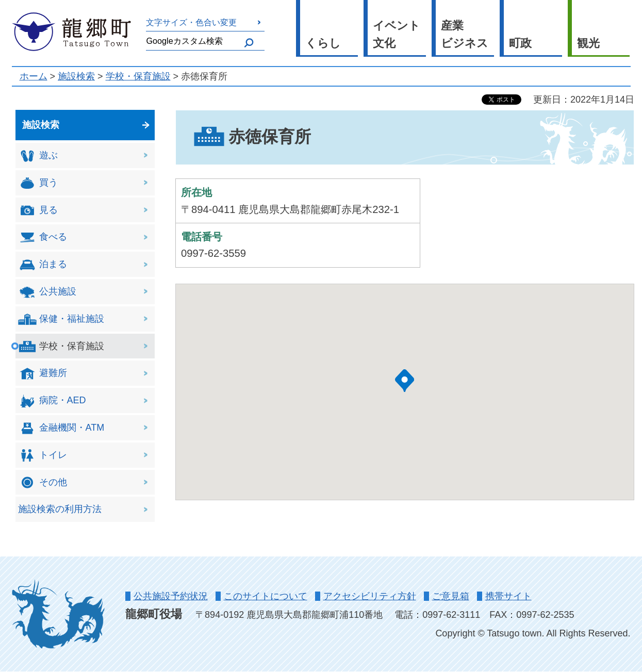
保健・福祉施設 (61, 319)
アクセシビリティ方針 (370, 596)
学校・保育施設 (138, 76)
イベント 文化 (397, 35)
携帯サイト (508, 596)
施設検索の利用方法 (60, 509)
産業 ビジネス (465, 35)
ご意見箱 (451, 596)
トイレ (43, 455)
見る (38, 210)
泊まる (43, 265)
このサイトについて (266, 596)
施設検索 (76, 76)
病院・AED (52, 401)
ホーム (34, 76)
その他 (43, 482)
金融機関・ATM (61, 428)
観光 (588, 43)
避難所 (43, 374)
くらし (323, 43)
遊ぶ (38, 156)
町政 (520, 43)
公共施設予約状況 (171, 596)
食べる (43, 237)
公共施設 (47, 292)
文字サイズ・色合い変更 (191, 22)
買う (38, 183)
